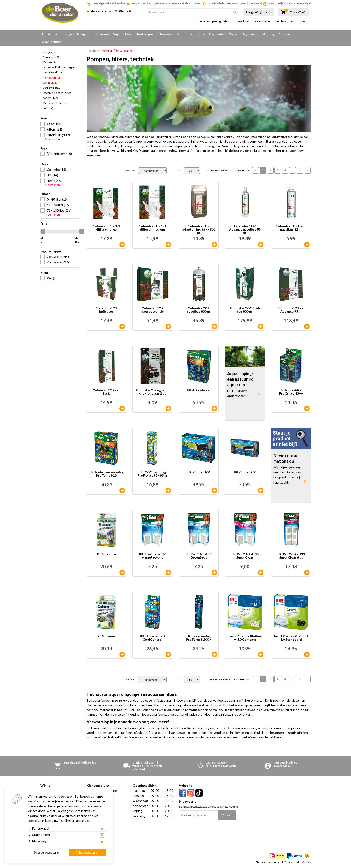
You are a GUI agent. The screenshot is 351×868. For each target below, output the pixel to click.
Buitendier (217, 34)
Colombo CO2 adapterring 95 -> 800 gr (199, 229)
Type (44, 148)
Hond (46, 34)
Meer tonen (52, 139)
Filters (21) (54, 129)
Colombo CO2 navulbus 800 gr (199, 310)
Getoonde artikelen (228, 171)
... (292, 170)
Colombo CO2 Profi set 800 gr (245, 310)
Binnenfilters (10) (59, 154)
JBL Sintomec (106, 636)
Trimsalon (304, 21)
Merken (284, 34)
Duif (179, 34)
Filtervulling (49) (58, 135)
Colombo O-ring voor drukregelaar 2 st (152, 392)
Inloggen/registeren (258, 12)
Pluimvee (165, 34)
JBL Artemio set (199, 390)
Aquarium (102, 34)
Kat (56, 34)
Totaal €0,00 (298, 12)
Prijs (44, 224)
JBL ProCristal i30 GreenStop (199, 556)
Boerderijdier (195, 34)
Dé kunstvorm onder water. (237, 393)
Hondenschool (284, 21)
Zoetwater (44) (58, 257)
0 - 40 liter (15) (57, 199)
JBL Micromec (106, 554)
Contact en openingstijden (213, 21)
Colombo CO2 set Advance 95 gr (291, 310)
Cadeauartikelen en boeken (55, 105)
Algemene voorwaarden (268, 862)
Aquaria (51, 57)
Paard (129, 34)
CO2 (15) (53, 124)
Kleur (44, 273)
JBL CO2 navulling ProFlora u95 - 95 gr (153, 474)
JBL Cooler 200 (245, 472)
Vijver (233, 34)
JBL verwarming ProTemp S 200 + (199, 638)
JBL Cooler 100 (199, 472)
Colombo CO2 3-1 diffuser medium (153, 228)
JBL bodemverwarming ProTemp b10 (106, 474)
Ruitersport (146, 34)
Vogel (117, 34)
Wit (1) (52, 278)
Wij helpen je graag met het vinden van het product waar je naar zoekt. (287, 475)
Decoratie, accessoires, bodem (57, 95)
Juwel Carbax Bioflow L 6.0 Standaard (291, 638)
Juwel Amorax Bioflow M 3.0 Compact (245, 638)
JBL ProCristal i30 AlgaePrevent (152, 556)
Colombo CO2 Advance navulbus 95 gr (245, 229)
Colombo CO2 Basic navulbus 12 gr (291, 228)
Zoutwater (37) (58, 262)
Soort (45, 118)
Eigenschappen (51, 251)
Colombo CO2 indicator (106, 310)
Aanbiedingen (52, 42)
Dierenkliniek (262, 21)
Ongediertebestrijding (258, 34)
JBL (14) (53, 175)
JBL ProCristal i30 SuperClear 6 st (291, 556)
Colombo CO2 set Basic (106, 392)
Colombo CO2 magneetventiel (153, 310)
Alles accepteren (88, 853)
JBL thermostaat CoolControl (152, 638)
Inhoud (45, 194)
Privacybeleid (292, 862)
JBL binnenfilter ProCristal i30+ (291, 392)
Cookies (306, 862)
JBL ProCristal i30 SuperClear (245, 556)
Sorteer (130, 171)
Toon (177, 171)
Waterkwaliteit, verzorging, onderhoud (59, 70)
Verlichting (52, 88)
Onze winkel (241, 21)
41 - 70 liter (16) (58, 205)
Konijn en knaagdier (77, 34)
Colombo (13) (56, 169)
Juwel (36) (54, 181)
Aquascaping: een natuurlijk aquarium (240, 379)
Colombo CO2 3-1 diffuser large (106, 228)
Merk (44, 164)
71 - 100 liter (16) (59, 210)
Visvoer (50, 62)
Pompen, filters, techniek (53, 80)
